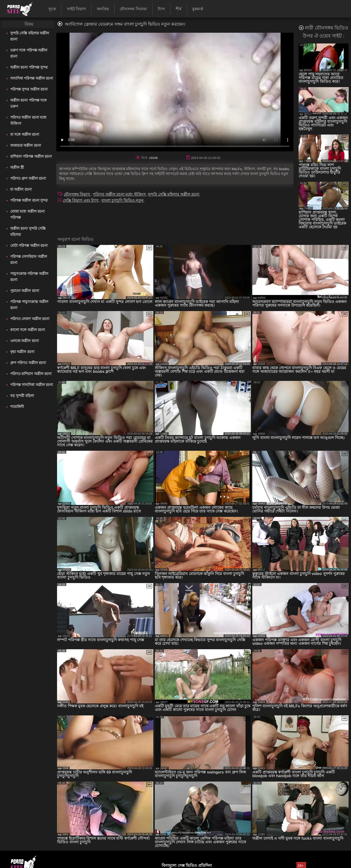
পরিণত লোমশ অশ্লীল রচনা (30, 319)
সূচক (52, 9)
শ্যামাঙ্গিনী (17, 407)
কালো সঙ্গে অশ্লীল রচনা (28, 330)
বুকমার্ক (198, 9)
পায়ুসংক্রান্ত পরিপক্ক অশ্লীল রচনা (29, 277)
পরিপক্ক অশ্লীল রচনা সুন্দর (29, 200)
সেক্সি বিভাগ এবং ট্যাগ (81, 200)
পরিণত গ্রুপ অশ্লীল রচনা (28, 178)
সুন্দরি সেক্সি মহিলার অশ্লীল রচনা (30, 36)
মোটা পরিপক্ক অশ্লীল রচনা (29, 246)
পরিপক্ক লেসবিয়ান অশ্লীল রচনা (29, 260)
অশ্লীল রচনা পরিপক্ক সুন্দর (29, 67)
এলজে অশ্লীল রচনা (24, 341)
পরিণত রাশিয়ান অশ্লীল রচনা (31, 374)
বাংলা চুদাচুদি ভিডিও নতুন (122, 200)
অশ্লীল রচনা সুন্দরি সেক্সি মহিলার (28, 231)
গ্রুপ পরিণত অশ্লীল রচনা (28, 363)
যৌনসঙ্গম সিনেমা (133, 9)
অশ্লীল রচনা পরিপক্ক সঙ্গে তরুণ (28, 103)
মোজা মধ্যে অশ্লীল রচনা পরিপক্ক (27, 214)
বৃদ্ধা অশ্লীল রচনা (22, 352)
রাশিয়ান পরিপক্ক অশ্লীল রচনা (31, 156)
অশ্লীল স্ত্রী (17, 167)
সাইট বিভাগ (76, 9)
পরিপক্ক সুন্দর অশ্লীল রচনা (29, 89)
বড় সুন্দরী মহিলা (22, 396)
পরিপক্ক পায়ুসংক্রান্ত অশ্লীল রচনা (29, 305)
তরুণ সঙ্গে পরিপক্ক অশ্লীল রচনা (29, 53)
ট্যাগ (161, 9)
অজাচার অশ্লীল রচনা (25, 145)
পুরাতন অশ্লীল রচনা (24, 291)
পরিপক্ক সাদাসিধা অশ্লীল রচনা (32, 385)
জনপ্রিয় (103, 9)
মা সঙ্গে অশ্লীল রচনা (25, 134)
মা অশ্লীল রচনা (21, 189)
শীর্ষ (179, 9)
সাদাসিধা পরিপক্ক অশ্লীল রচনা (32, 78)
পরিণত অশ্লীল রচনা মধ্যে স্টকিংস (28, 120)
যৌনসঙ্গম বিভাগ (77, 194)
